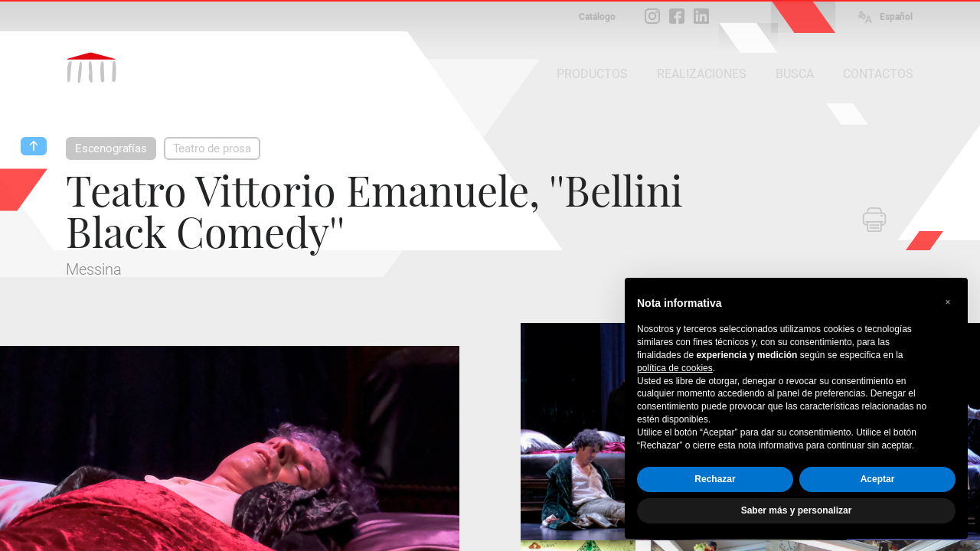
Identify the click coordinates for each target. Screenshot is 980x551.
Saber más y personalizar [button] (797, 510)
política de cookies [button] (675, 368)
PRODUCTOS (592, 74)
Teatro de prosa (212, 148)
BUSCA (795, 74)
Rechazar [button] (715, 479)
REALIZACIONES (702, 74)
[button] (948, 302)
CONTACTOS (878, 74)
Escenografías (111, 148)
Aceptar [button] (878, 479)
